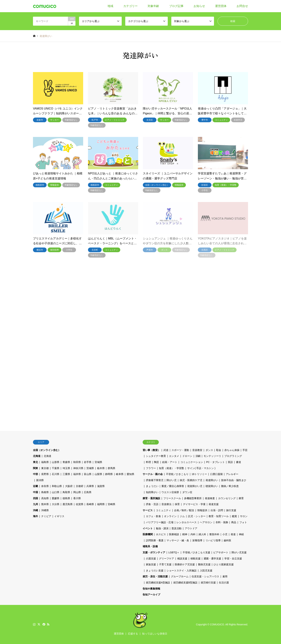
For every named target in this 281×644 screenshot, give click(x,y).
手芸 (245, 450)
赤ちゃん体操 (232, 450)
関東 (35, 468)
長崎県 (90, 504)
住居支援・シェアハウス (205, 576)
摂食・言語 (152, 504)
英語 (230, 462)
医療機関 (148, 534)
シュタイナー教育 (156, 456)
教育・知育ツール (219, 516)
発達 (233, 534)
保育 (177, 504)
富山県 (88, 474)
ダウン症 (187, 492)
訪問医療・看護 (155, 540)
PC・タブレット (215, 462)
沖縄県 (45, 510)
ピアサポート (221, 552)
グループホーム (180, 576)
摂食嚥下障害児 (155, 480)
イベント (148, 528)
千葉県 (56, 468)
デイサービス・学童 (194, 504)
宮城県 (98, 462)
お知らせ (199, 6)
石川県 (56, 474)
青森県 (66, 462)
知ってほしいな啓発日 (155, 634)
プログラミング (233, 456)
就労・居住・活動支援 (155, 576)
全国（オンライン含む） (47, 450)
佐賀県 (80, 504)
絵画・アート (170, 462)
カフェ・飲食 (153, 516)
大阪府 (69, 486)
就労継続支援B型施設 (185, 583)
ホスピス (161, 534)
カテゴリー (130, 6)
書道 (239, 462)
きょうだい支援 (155, 571)
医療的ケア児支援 (185, 564)
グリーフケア (166, 559)
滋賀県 (101, 486)
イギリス (59, 516)
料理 (148, 462)
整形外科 (214, 534)
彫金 (219, 450)
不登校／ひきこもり (177, 474)
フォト (243, 522)
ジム (182, 516)
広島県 (88, 492)
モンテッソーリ (212, 456)
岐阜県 (120, 474)
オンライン (170, 516)
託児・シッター (197, 516)
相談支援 (182, 559)
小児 (225, 534)
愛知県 (130, 474)
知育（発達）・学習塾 (172, 468)
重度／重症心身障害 (173, 486)
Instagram (34, 624)
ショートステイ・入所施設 (182, 571)
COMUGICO (217, 624)
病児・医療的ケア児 (191, 480)
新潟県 (40, 480)
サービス (148, 510)
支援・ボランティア (154, 552)
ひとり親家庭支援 (224, 564)
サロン (244, 516)
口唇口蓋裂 (216, 474)
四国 (35, 498)
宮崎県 (111, 504)
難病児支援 (204, 564)
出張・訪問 (217, 510)
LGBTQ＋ (174, 552)
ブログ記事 (176, 6)
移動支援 (196, 559)
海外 (35, 516)
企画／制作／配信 (184, 510)
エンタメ (174, 456)
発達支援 (214, 504)
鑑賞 (234, 516)
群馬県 (111, 468)
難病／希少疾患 (230, 486)
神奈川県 (78, 468)
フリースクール (172, 498)
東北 (35, 462)
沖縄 (35, 510)
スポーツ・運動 (180, 450)
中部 (35, 474)
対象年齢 (153, 6)
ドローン (187, 456)
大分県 (56, 504)
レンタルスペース (187, 522)
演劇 (198, 456)
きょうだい (152, 486)
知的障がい (152, 492)
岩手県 (88, 462)
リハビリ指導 (213, 540)
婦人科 (202, 534)
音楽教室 (197, 450)
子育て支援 (165, 564)
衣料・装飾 (222, 522)
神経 (241, 534)
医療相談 (174, 534)
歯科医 (227, 540)
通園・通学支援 (212, 559)
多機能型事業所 (193, 498)
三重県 (66, 474)
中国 (35, 492)
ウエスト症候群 (170, 492)
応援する (133, 634)
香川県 (77, 498)
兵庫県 (90, 486)
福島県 (45, 462)
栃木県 (101, 468)
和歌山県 (57, 486)
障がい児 (172, 480)
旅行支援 (231, 510)
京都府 (80, 486)
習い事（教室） (151, 450)
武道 (166, 450)
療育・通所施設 (151, 498)
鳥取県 (66, 492)
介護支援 (151, 559)
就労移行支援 (208, 583)
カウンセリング (227, 498)
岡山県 (77, 492)
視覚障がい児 (195, 486)
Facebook (44, 624)
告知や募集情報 (151, 589)
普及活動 (177, 528)
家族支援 (151, 564)
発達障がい (212, 480)
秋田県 (77, 462)
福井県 (77, 474)
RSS (48, 624)
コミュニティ (163, 510)
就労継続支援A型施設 (158, 583)
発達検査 (210, 498)
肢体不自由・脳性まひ (234, 480)
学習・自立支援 (233, 559)
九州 (35, 504)
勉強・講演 (162, 528)
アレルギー (232, 474)
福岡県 (101, 504)
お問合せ (242, 6)
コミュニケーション (192, 462)
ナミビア (46, 516)
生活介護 (224, 583)
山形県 (56, 462)
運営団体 (221, 6)
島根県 (45, 492)
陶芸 (156, 462)
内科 (193, 534)
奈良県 (45, 486)
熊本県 (45, 504)
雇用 (225, 576)
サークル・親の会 (153, 474)
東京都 (45, 468)
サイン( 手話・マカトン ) (201, 468)
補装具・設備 (150, 546)
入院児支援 (206, 571)
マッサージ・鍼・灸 (178, 540)
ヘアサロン (206, 522)
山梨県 (98, 474)
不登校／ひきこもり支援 (196, 552)
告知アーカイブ (151, 595)
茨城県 (90, 468)
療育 (241, 498)
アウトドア (191, 528)
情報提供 (202, 510)
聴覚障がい (212, 486)
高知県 (45, 498)
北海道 (37, 456)
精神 (185, 534)
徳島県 (66, 498)
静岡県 (109, 474)
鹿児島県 (68, 504)
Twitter (39, 624)
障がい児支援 (239, 552)
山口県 (56, 492)
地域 (110, 6)
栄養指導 (197, 540)
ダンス (209, 450)
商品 (234, 522)
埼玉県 (66, 468)
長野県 (45, 474)
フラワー (151, 468)
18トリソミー (199, 474)
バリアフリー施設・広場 (160, 522)
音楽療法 (166, 504)
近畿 (35, 486)
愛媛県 (56, 498)
